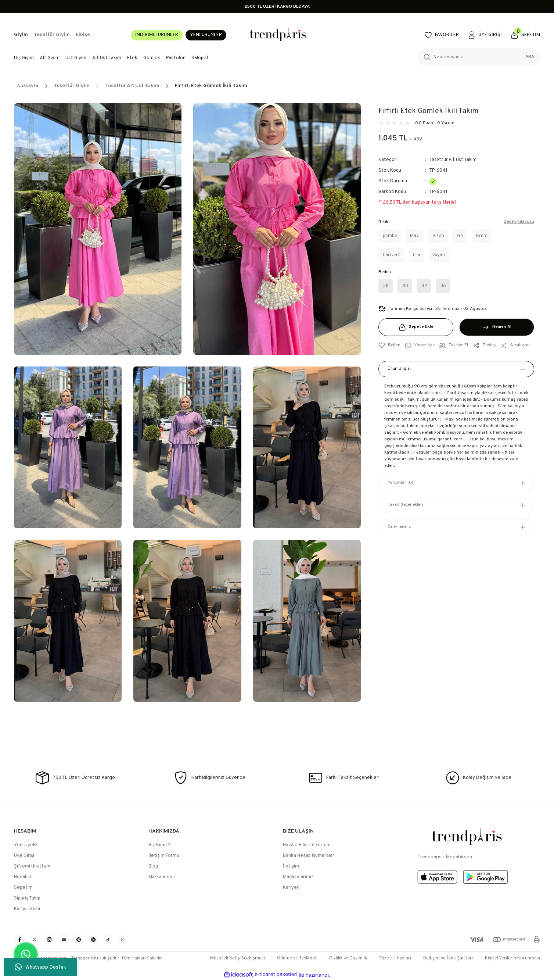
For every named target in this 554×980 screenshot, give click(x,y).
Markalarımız (162, 877)
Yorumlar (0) (400, 483)
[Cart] (526, 35)
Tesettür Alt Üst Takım (454, 160)
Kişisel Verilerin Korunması (512, 958)
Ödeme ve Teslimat (288, 958)
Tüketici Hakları (390, 958)
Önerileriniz (399, 527)
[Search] (479, 57)
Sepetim (23, 888)
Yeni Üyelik (26, 845)
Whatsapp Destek (40, 967)
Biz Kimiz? (160, 845)
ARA (530, 57)
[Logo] (277, 35)
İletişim (291, 866)
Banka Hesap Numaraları (309, 856)
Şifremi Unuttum (32, 866)
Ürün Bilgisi (399, 369)
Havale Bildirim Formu (306, 845)
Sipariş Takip (27, 898)
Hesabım (23, 877)
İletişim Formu (164, 856)
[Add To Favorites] (389, 346)
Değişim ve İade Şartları (445, 958)
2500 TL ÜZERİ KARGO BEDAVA (277, 7)
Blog (153, 866)
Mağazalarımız (298, 877)
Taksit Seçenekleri (405, 505)
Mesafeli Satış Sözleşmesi (226, 958)
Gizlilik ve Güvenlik (341, 958)
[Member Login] (485, 35)
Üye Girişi (24, 856)
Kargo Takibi (27, 909)
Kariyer (291, 888)
